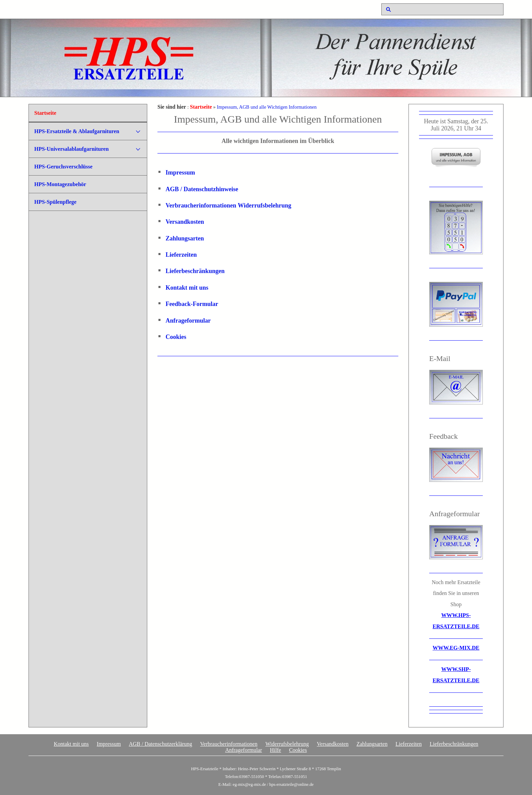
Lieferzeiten (181, 255)
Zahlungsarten (185, 238)
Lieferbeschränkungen (195, 271)
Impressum (180, 173)
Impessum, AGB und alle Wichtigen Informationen (267, 107)
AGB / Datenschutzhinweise (202, 189)
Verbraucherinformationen (201, 205)
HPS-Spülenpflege (55, 202)
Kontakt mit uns (187, 288)
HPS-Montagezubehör (60, 184)
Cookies (176, 337)
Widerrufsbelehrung (265, 205)
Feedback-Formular (192, 304)
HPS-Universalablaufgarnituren (71, 149)
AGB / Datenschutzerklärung (161, 744)
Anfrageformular (188, 321)
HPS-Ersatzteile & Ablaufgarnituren (77, 131)
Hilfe (276, 750)
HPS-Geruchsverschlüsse (63, 167)
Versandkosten (185, 222)
